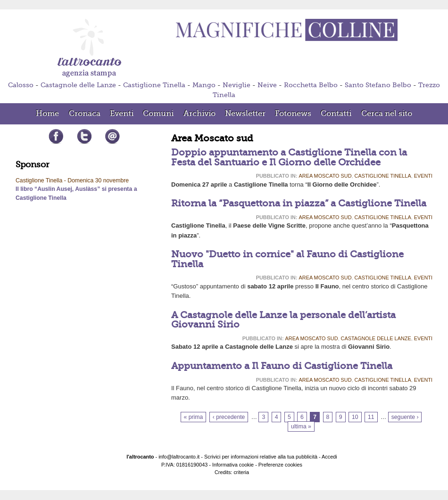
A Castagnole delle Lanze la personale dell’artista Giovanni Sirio (283, 320)
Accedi (329, 457)
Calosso (21, 85)
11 (371, 417)
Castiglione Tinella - (41, 180)
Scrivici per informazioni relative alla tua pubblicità (261, 457)
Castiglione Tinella (154, 85)
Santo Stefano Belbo (378, 85)
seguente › (405, 417)
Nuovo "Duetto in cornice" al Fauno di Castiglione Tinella (287, 259)
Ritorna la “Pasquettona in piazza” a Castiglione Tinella (299, 203)
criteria (241, 472)
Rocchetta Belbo (311, 85)
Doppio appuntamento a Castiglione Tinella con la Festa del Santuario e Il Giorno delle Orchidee (289, 157)
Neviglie (236, 85)
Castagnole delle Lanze (78, 85)
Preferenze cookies (280, 465)
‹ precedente (229, 417)
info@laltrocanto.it (179, 457)
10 (355, 417)
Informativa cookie (233, 465)
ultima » (301, 426)
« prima (194, 417)
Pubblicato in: (277, 176)
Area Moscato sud (325, 176)
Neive (267, 85)
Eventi (423, 176)
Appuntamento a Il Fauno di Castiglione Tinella (282, 366)
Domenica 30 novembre (98, 180)
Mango (204, 85)
